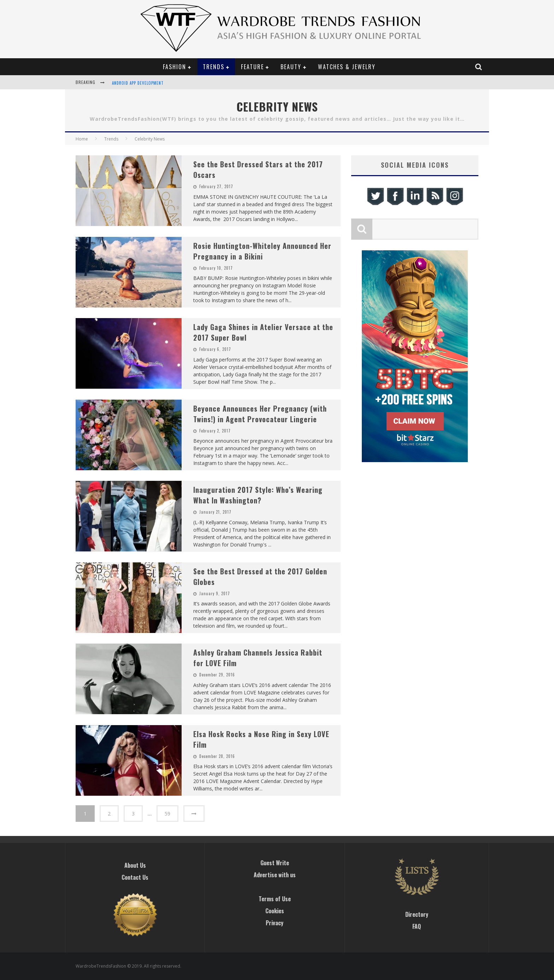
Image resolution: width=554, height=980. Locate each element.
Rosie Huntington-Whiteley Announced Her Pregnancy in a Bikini (262, 251)
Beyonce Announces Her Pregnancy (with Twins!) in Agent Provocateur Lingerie (260, 414)
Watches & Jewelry (347, 67)
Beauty (291, 67)
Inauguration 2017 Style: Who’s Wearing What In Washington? (258, 495)
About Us (135, 865)
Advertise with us (275, 875)
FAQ (417, 926)
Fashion (175, 67)
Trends (214, 67)
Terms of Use (275, 899)
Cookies (275, 911)
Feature (252, 67)
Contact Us (135, 877)
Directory (417, 914)
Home (82, 139)
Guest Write (275, 863)
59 (167, 814)
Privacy (275, 923)
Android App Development (138, 83)
